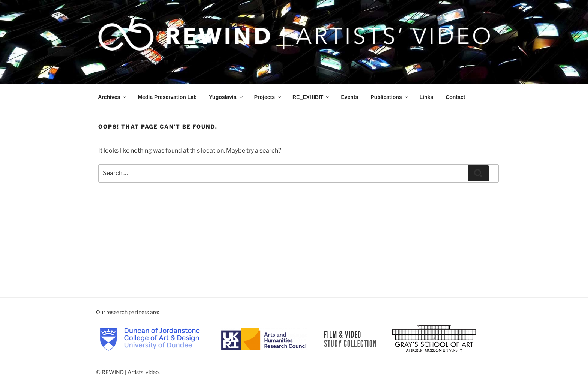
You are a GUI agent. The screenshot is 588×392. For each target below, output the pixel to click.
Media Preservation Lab (167, 97)
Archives (112, 97)
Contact (455, 97)
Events (349, 97)
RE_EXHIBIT (311, 97)
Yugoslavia (226, 97)
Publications (390, 97)
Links (427, 97)
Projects (268, 97)
